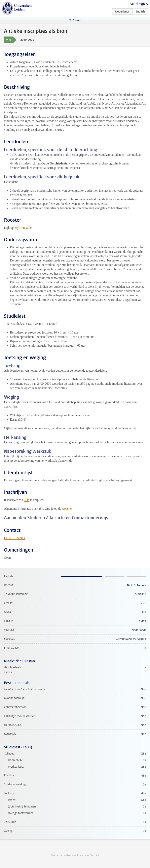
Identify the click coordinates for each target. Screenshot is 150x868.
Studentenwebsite (62, 855)
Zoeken (77, 20)
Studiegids (139, 4)
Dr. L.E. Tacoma (15, 538)
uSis (27, 500)
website (67, 509)
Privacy (81, 855)
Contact (94, 855)
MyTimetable (23, 228)
